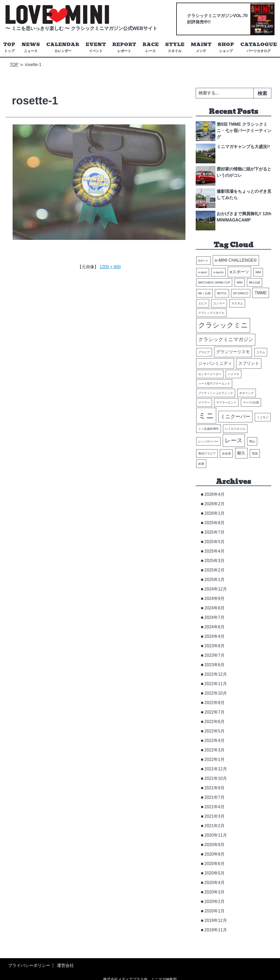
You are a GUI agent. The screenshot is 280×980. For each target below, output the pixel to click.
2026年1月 (214, 513)
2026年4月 (214, 494)
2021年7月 (214, 797)
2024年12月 (216, 589)
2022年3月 (214, 750)
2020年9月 (214, 845)
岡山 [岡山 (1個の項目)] (252, 441)
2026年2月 (214, 504)
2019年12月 (216, 920)
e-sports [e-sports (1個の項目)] (218, 272)
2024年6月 (214, 627)
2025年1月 (214, 580)
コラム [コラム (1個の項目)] (261, 352)
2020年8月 (214, 854)
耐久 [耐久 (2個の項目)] (241, 453)
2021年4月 (214, 807)
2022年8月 (214, 703)
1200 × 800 (110, 267)
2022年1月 (214, 759)
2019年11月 (216, 930)
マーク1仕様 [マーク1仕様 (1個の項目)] (251, 402)
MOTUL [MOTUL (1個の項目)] (222, 293)
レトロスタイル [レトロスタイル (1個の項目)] (235, 429)
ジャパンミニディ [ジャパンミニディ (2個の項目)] (215, 363)
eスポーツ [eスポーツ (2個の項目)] (239, 272)
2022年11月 (216, 684)
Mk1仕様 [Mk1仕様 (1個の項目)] (255, 282)
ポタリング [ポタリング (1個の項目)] (247, 393)
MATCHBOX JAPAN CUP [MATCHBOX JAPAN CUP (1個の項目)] (214, 282)
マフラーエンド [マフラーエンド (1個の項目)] (226, 402)
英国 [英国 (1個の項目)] (255, 453)
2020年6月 (214, 864)
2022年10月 (216, 693)
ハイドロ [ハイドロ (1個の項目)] (234, 374)
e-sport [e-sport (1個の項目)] (203, 272)
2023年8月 (214, 646)
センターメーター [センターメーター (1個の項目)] (210, 374)
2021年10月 (216, 778)
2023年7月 (214, 655)
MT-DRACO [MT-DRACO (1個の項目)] (241, 293)
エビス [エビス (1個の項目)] (203, 304)
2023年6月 (214, 665)
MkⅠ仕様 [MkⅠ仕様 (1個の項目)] (204, 293)
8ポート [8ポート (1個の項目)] (203, 261)
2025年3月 (214, 561)
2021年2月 (214, 826)
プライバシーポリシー (29, 965)
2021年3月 (214, 816)
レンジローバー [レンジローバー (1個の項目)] (208, 441)
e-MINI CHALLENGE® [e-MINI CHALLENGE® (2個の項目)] (236, 261)
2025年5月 (214, 542)
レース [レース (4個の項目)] (234, 440)
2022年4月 (214, 741)
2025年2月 (214, 570)
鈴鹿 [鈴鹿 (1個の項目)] (201, 464)
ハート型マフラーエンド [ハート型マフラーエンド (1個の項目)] (214, 383)
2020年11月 (216, 835)
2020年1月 (214, 911)
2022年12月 (216, 674)
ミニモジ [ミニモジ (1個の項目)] (263, 417)
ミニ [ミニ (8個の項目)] (206, 415)
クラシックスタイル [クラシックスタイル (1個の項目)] (211, 313)
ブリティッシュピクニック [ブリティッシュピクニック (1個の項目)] (216, 393)
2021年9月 (214, 788)
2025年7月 (214, 532)
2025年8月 (214, 523)
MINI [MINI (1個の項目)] (240, 282)
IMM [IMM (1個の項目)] (258, 272)
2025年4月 (214, 551)
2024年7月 (214, 617)
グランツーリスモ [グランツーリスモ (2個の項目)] (233, 352)
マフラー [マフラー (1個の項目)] (204, 402)
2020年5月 (214, 873)
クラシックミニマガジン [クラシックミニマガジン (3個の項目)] (226, 340)
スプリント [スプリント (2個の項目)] (249, 363)
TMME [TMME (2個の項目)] (261, 293)
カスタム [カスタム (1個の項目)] (237, 304)
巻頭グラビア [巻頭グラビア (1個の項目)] (207, 453)
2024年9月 (214, 598)
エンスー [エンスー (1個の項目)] (219, 304)
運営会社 (65, 965)
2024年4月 (214, 636)
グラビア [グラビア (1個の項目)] (204, 352)
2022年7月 (214, 712)
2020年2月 (214, 901)
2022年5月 (214, 731)
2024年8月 (214, 608)
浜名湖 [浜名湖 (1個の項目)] (226, 453)
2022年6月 (214, 722)
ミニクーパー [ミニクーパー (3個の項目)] (235, 416)
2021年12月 (216, 769)
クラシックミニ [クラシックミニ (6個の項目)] (223, 325)
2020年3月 (214, 892)
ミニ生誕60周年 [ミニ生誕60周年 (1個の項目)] (209, 429)
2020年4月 (214, 883)
